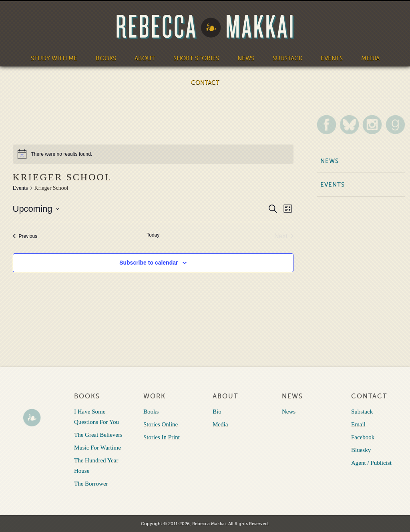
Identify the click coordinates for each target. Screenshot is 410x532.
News (246, 58)
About (145, 58)
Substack (287, 58)
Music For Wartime (97, 448)
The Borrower (91, 484)
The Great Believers (98, 435)
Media (370, 58)
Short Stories (196, 58)
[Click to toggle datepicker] (36, 209)
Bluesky (361, 450)
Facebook (363, 437)
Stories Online (161, 424)
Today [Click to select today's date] (153, 235)
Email (358, 424)
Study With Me (54, 58)
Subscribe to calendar (149, 263)
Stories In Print (162, 437)
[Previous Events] (25, 236)
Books (106, 58)
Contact (205, 82)
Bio (217, 412)
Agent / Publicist (371, 463)
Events (332, 58)
